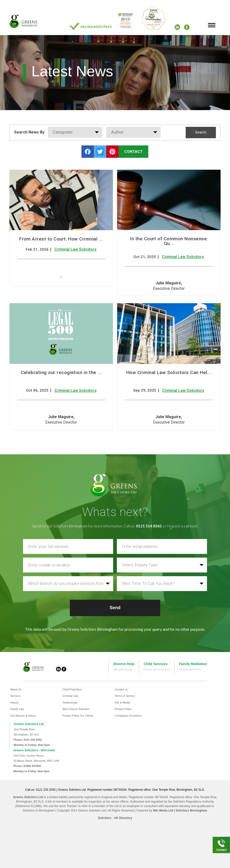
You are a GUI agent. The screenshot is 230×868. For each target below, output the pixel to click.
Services (15, 696)
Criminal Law (70, 696)
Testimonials (70, 703)
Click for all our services (157, 669)
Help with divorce (123, 669)
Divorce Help (124, 664)
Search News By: (30, 132)
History (14, 703)
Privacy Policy (123, 709)
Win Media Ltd (163, 811)
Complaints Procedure (128, 716)
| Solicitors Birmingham (190, 811)
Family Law (17, 709)
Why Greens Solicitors (76, 709)
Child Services (156, 664)
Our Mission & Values (23, 716)
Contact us (121, 689)
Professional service (190, 669)
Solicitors (105, 818)
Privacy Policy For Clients (78, 716)
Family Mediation (193, 664)
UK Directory (123, 818)
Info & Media (122, 703)
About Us (16, 689)
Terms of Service (125, 696)
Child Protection (72, 689)
